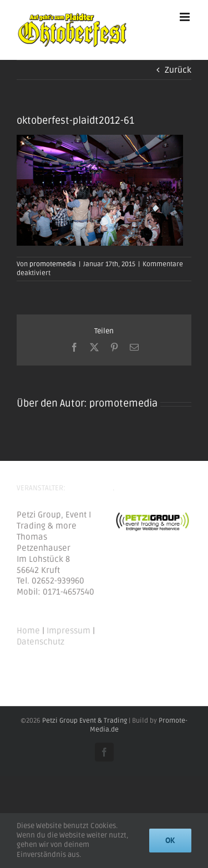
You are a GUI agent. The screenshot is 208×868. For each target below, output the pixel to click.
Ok (170, 840)
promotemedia (53, 264)
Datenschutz (40, 642)
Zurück (178, 70)
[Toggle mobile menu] (186, 17)
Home (28, 631)
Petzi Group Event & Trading (85, 721)
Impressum (69, 631)
